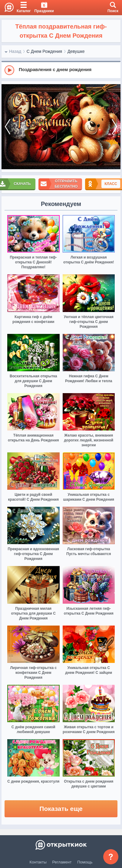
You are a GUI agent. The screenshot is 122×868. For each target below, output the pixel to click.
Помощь (85, 862)
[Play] (9, 70)
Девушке (76, 51)
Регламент (62, 862)
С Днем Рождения (44, 51)
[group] (61, 70)
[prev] (8, 127)
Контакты (38, 862)
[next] (114, 127)
